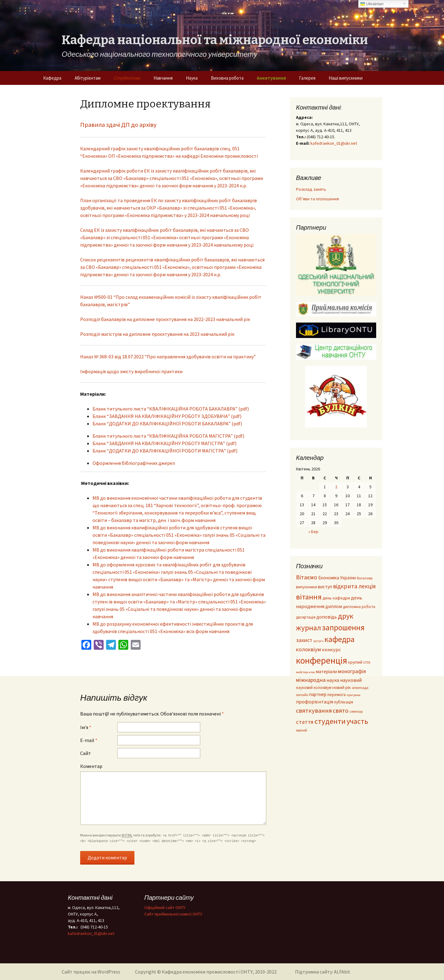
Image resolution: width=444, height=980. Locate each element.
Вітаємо (307, 577)
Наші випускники (346, 78)
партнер (318, 694)
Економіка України (337, 578)
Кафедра (52, 78)
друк (346, 616)
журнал (308, 628)
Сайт (86, 753)
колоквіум (308, 649)
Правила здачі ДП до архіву (118, 125)
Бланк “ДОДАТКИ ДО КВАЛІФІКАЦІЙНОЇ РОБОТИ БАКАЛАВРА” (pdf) (167, 423)
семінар (356, 711)
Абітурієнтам (88, 78)
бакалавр (365, 578)
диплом (334, 606)
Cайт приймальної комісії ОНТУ (173, 914)
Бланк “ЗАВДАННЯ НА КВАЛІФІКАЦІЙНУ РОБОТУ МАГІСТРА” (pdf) (164, 443)
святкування (314, 711)
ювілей (302, 730)
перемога (337, 695)
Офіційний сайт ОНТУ (165, 907)
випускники (306, 587)
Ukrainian (372, 4)
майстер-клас (306, 672)
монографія (352, 671)
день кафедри (336, 598)
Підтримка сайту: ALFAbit (323, 972)
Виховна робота (227, 78)
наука (333, 680)
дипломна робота (359, 607)
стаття (305, 722)
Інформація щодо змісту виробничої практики (131, 371)
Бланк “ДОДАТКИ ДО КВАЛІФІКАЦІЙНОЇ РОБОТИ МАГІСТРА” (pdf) (165, 451)
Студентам (127, 78)
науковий (351, 680)
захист (304, 640)
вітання (309, 597)
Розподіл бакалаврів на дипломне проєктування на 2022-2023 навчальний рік (165, 319)
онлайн (302, 695)
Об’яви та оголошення (317, 199)
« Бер (313, 532)
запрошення (343, 628)
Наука (192, 78)
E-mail (89, 740)
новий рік (342, 687)
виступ (325, 587)
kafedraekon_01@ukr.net (334, 143)
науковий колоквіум (314, 687)
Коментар (91, 766)
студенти (330, 721)
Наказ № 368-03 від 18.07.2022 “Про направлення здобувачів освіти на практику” (168, 357)
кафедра (339, 639)
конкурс (331, 650)
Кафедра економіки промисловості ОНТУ (207, 972)
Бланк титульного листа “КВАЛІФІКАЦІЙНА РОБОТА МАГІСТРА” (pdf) (168, 436)
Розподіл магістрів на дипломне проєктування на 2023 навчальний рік (157, 334)
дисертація (306, 617)
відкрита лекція (354, 586)
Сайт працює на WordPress (91, 972)
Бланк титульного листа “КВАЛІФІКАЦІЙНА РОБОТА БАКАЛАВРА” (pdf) (171, 409)
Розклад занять (311, 189)
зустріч (318, 641)
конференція (322, 660)
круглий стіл (359, 662)
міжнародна (311, 680)
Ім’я (86, 727)
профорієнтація (314, 702)
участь (357, 721)
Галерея (307, 78)
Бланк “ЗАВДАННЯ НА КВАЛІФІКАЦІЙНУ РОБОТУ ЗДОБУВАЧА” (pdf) (167, 416)
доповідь (327, 617)
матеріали (327, 671)
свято (341, 711)
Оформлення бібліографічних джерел (134, 463)
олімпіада (360, 688)
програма (354, 695)
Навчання (163, 78)
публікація (343, 702)
